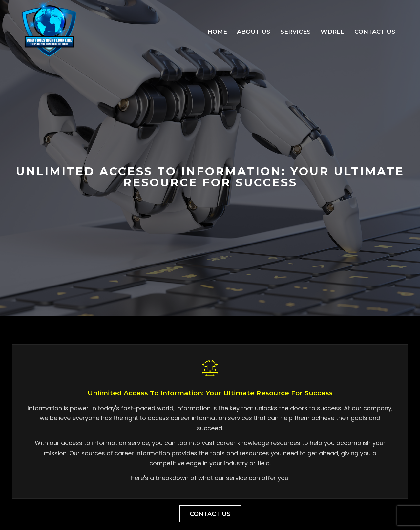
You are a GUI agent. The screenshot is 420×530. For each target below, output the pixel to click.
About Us (254, 32)
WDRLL (333, 32)
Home (217, 32)
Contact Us (375, 32)
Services (295, 32)
